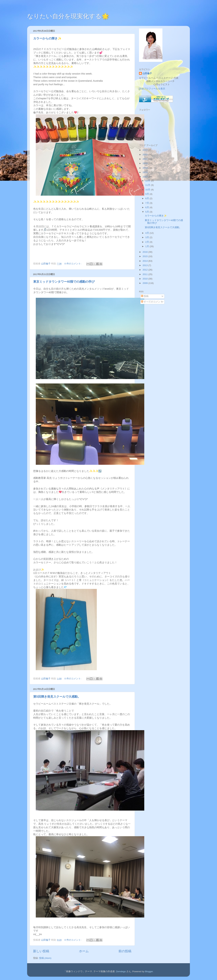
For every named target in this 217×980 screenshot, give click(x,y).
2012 (145, 270)
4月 (147, 233)
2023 (145, 150)
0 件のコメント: (73, 264)
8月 (147, 198)
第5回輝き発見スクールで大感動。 (57, 697)
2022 (145, 155)
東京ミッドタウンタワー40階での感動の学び (64, 282)
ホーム (84, 951)
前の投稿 (125, 951)
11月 (148, 185)
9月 (147, 194)
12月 (148, 181)
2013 (145, 265)
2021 (145, 159)
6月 (147, 207)
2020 (145, 163)
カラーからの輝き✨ (47, 38)
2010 (145, 279)
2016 (145, 252)
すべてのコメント (152, 302)
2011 (145, 274)
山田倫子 (147, 73)
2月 (147, 242)
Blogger (149, 971)
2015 (145, 256)
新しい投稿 (41, 951)
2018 (145, 172)
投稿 (145, 296)
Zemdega (121, 971)
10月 (148, 190)
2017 (145, 177)
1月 (147, 246)
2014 (145, 261)
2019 (145, 168)
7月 (147, 203)
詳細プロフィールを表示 (152, 89)
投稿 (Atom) (45, 958)
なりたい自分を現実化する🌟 (68, 16)
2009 (145, 283)
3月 (147, 237)
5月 (147, 212)
